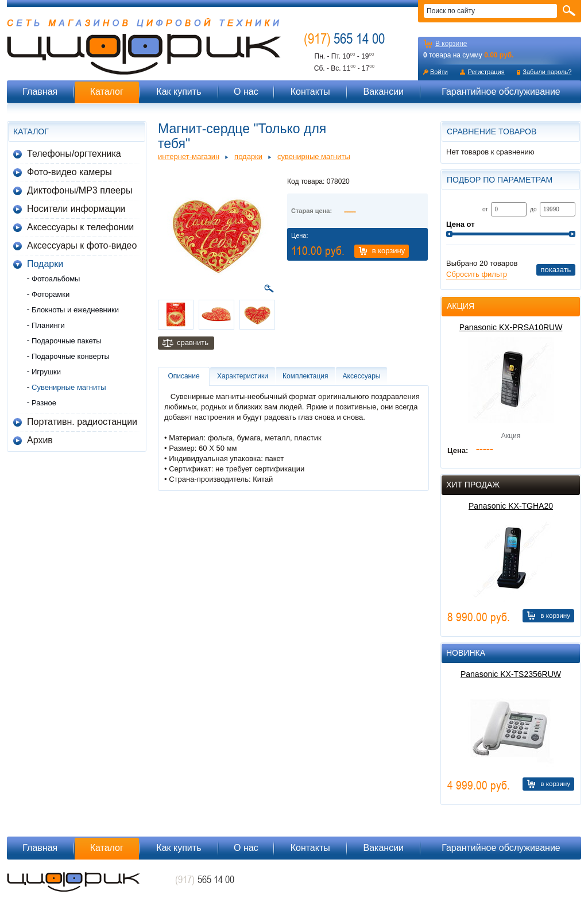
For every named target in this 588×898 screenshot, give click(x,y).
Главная (40, 92)
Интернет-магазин (189, 156)
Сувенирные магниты (69, 387)
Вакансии (383, 92)
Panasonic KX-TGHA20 (511, 506)
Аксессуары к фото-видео (82, 245)
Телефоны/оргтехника (74, 154)
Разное (44, 403)
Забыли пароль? (547, 72)
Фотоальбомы (56, 279)
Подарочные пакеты (67, 341)
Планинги (48, 325)
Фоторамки (51, 294)
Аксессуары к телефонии (80, 227)
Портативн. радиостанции (82, 422)
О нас (246, 92)
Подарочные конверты (71, 356)
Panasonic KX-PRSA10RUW (511, 327)
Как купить (179, 92)
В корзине (451, 44)
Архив (40, 440)
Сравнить (193, 342)
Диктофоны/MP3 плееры (80, 190)
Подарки (45, 264)
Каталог (107, 92)
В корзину (389, 251)
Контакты (310, 92)
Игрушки (46, 372)
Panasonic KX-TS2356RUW (511, 674)
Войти (439, 72)
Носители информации (76, 209)
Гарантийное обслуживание (501, 92)
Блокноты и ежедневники (75, 310)
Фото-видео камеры (69, 172)
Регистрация (486, 72)
